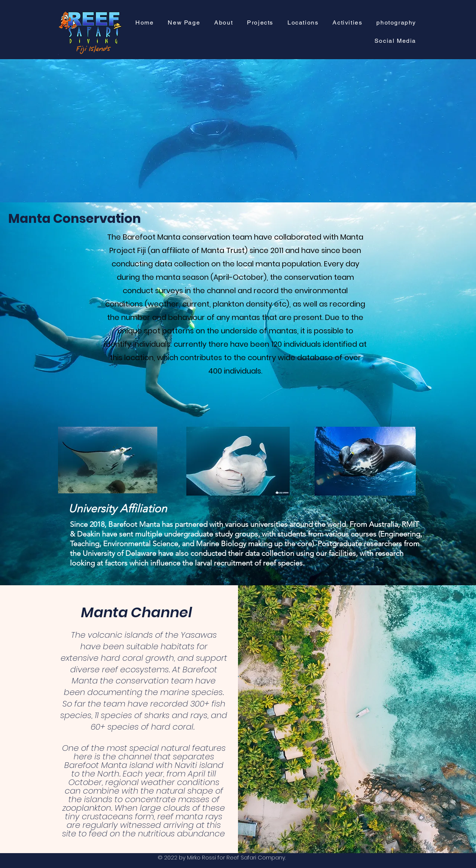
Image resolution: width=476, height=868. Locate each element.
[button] (260, 23)
